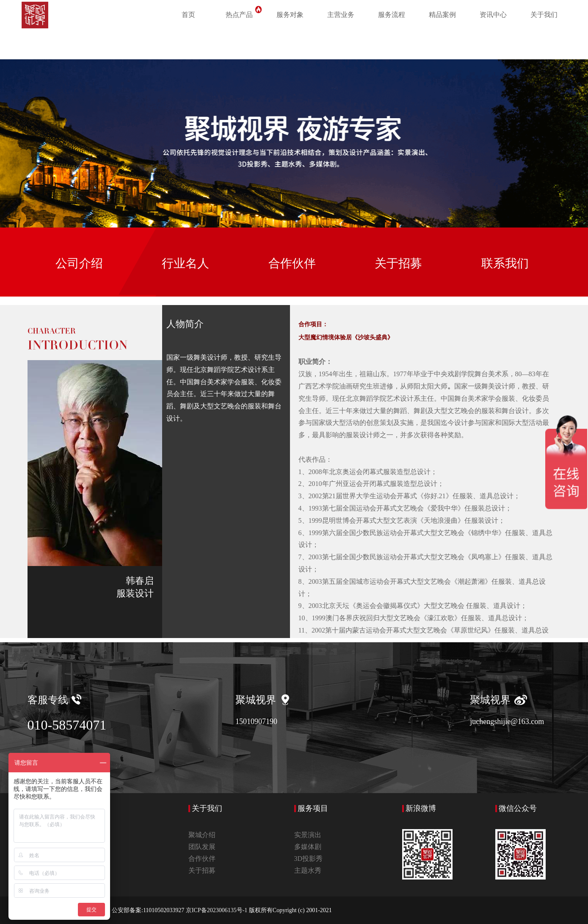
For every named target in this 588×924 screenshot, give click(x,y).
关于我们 (544, 15)
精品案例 (442, 15)
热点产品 (245, 13)
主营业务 (341, 15)
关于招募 (398, 263)
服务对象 (290, 15)
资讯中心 (493, 15)
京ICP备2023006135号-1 (217, 910)
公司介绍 (79, 263)
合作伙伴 (292, 263)
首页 (188, 15)
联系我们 (505, 263)
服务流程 (392, 15)
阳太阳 (424, 386)
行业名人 (185, 263)
